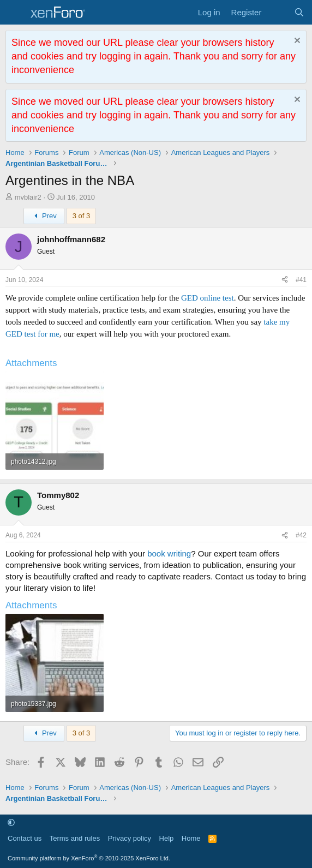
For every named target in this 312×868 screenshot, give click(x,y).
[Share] (285, 280)
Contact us (25, 838)
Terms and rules (75, 838)
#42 (301, 535)
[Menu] (15, 13)
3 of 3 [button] (82, 216)
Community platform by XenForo (89, 858)
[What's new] (277, 12)
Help (167, 838)
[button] (11, 822)
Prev (44, 216)
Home (191, 838)
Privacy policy (130, 838)
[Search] (299, 12)
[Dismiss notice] (296, 42)
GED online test (208, 298)
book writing (169, 553)
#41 (301, 280)
